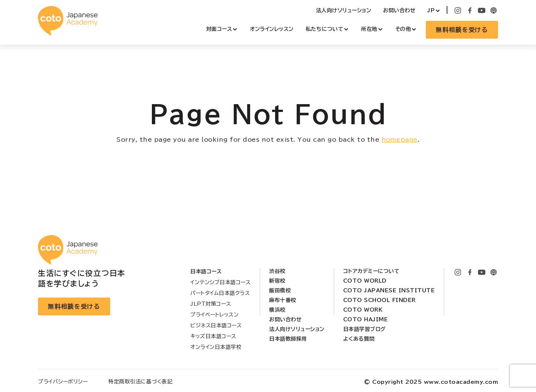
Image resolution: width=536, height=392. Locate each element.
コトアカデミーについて (371, 271)
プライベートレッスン (214, 315)
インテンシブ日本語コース (220, 282)
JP (431, 10)
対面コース (219, 29)
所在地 (369, 29)
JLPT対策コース (211, 304)
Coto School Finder (379, 300)
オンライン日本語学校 (216, 347)
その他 (403, 29)
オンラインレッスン (272, 29)
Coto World (365, 281)
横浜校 (277, 310)
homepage (400, 139)
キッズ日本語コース (213, 336)
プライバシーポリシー (63, 382)
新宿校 (277, 281)
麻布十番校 (283, 300)
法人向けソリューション (344, 10)
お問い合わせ (399, 10)
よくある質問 (359, 339)
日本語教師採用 (288, 339)
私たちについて (325, 29)
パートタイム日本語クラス (220, 293)
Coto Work (363, 310)
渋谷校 (277, 271)
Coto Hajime (366, 319)
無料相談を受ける (462, 30)
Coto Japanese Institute (389, 290)
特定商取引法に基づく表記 (140, 382)
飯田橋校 (280, 290)
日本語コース (206, 271)
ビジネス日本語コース (216, 325)
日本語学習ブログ (365, 329)
